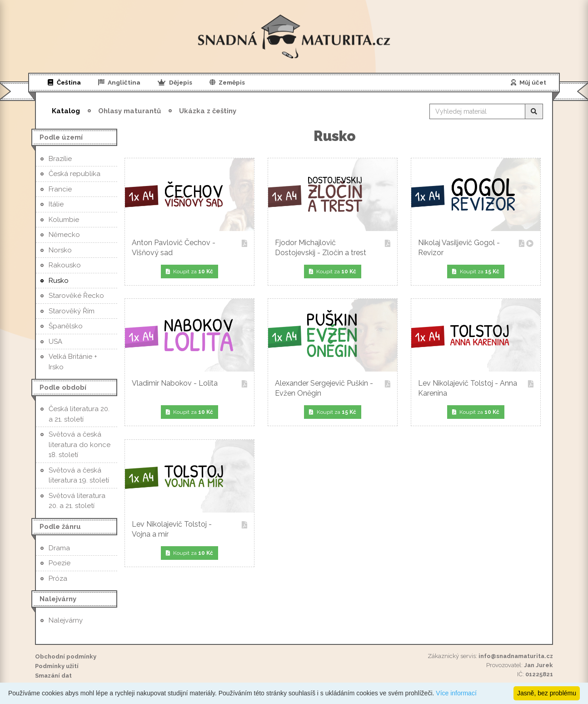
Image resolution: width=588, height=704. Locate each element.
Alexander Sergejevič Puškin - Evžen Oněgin (333, 388)
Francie (60, 189)
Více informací (456, 693)
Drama (59, 548)
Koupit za (190, 272)
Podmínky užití (57, 666)
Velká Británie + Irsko (73, 362)
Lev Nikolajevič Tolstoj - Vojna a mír (189, 529)
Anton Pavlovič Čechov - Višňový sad (189, 248)
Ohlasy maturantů (130, 111)
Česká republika (75, 174)
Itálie (56, 204)
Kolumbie (64, 220)
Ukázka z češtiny (208, 111)
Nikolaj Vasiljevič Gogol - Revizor (476, 248)
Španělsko (66, 326)
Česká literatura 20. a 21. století (79, 414)
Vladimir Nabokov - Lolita (189, 384)
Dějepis (175, 82)
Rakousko (65, 265)
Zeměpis (227, 82)
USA (55, 342)
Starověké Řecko (76, 296)
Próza (58, 578)
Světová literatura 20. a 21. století (77, 501)
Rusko (59, 281)
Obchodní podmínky (66, 656)
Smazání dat (53, 676)
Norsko (60, 250)
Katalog (66, 111)
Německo (64, 235)
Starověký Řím (72, 311)
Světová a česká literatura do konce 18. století (80, 445)
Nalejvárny (66, 620)
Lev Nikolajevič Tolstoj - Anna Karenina (476, 388)
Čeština (64, 82)
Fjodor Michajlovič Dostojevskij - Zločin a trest (333, 248)
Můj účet (529, 82)
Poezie (60, 563)
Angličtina (120, 82)
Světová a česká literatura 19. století (79, 475)
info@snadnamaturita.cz (516, 656)
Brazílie (60, 159)
